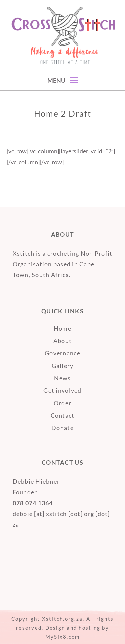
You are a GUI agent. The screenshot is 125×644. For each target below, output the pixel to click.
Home (62, 328)
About (62, 341)
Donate (62, 428)
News (62, 378)
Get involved (62, 390)
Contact (63, 415)
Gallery (63, 366)
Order (62, 403)
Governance (62, 353)
